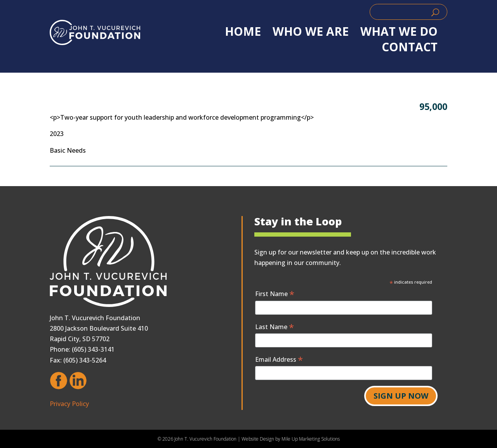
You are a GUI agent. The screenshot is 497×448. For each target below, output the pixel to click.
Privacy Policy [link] (69, 404)
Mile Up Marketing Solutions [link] (311, 439)
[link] (95, 32)
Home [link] (243, 31)
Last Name (275, 327)
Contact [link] (410, 47)
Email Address (279, 359)
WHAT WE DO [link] (399, 31)
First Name (275, 294)
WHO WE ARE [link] (311, 31)
